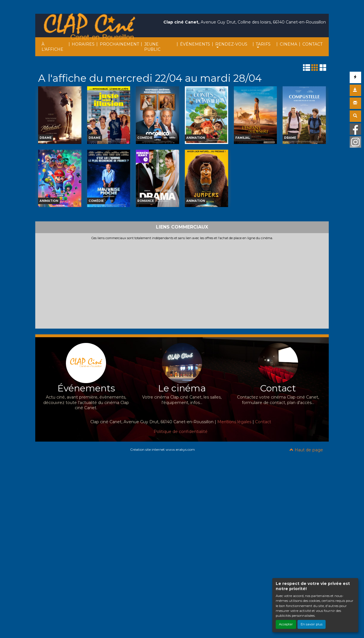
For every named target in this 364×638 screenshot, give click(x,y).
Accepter (286, 624)
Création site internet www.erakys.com (163, 449)
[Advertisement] (182, 283)
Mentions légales (234, 422)
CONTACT (312, 44)
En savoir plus (312, 624)
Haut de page (306, 450)
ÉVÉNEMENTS (195, 44)
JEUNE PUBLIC (152, 47)
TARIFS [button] (263, 44)
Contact (263, 422)
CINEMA (288, 44)
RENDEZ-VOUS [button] (231, 44)
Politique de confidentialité (181, 432)
